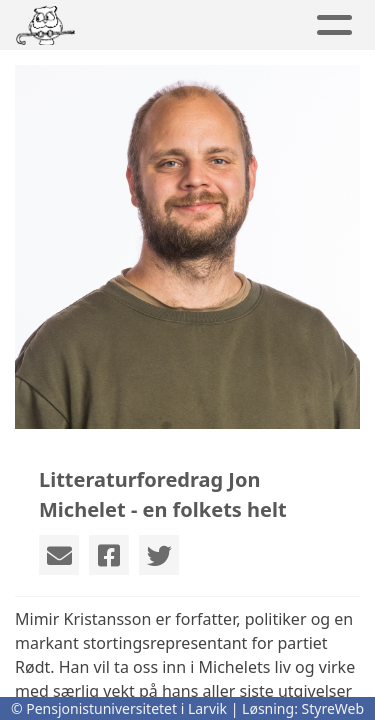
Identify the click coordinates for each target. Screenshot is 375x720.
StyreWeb (333, 708)
